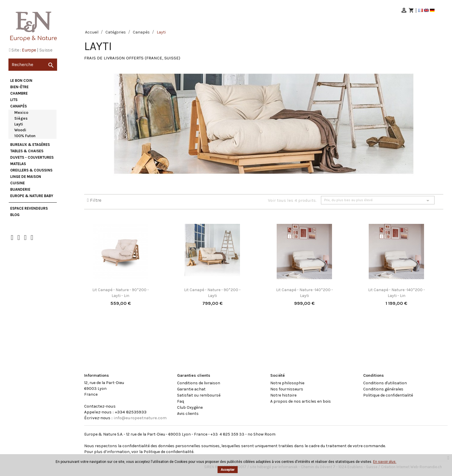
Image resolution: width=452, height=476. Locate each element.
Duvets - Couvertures (32, 157)
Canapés (18, 106)
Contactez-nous (100, 406)
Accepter (228, 470)
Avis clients (188, 414)
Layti (19, 124)
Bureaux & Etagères (30, 145)
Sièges (21, 118)
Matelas (18, 164)
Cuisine (17, 183)
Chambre (19, 93)
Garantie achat (191, 389)
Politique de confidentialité (388, 395)
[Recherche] (33, 65)
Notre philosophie (287, 383)
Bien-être (19, 87)
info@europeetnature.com (140, 418)
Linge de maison (26, 177)
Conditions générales (383, 389)
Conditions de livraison (199, 383)
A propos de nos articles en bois (301, 401)
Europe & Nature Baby (32, 196)
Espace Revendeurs (29, 208)
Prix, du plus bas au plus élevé (378, 201)
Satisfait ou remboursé (199, 395)
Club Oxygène (190, 407)
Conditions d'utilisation (385, 383)
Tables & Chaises (27, 151)
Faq (181, 401)
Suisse (46, 50)
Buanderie (20, 189)
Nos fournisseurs (287, 389)
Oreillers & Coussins (31, 170)
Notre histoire (283, 395)
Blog (15, 215)
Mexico (21, 113)
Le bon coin (21, 80)
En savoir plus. (385, 462)
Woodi (20, 130)
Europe (29, 50)
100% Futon (25, 136)
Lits (14, 100)
